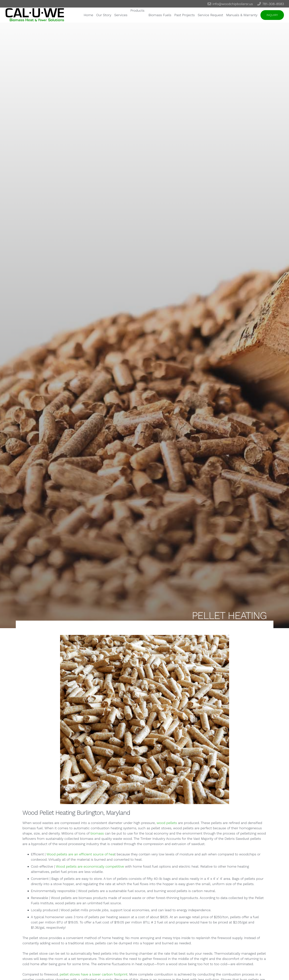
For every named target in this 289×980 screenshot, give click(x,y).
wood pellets (167, 823)
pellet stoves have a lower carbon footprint (94, 974)
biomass (97, 833)
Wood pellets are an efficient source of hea (81, 854)
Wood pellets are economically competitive (90, 866)
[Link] (35, 15)
